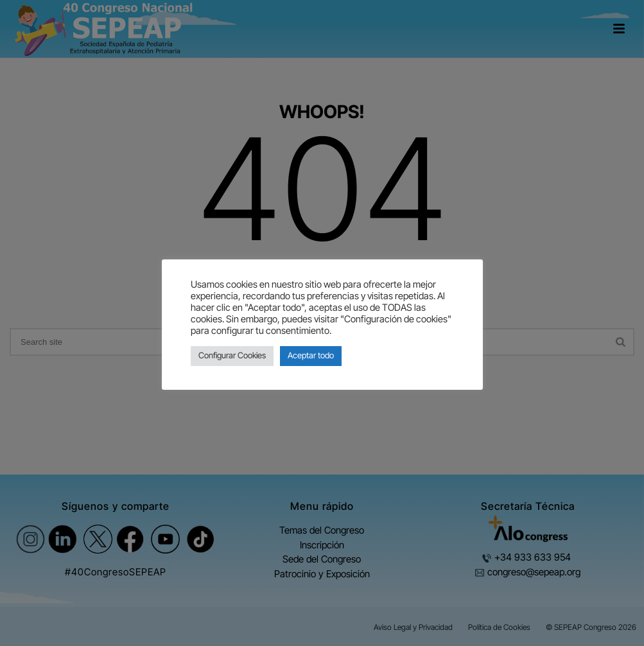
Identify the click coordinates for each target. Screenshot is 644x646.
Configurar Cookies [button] (232, 356)
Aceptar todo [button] (311, 356)
